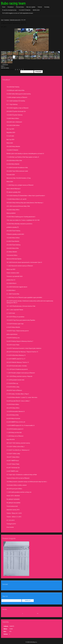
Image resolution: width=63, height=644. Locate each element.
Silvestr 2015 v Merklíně (13, 496)
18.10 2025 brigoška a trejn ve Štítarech (18, 108)
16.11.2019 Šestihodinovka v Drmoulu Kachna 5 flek (21, 306)
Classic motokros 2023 (13, 273)
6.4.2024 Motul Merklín (13, 164)
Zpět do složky (5, 68)
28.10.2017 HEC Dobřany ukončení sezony (18, 443)
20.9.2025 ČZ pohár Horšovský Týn (16, 111)
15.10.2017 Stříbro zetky (13, 454)
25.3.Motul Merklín (12, 252)
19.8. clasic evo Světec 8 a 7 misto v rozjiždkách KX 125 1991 (23, 220)
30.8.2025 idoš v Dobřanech (14, 122)
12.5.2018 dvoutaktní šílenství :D (16, 411)
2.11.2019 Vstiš (11, 313)
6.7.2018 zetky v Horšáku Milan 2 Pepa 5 (18, 394)
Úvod (4, 7)
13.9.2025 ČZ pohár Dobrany (15, 115)
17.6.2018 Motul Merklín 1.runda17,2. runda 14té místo (22, 397)
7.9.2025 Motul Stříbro (13, 118)
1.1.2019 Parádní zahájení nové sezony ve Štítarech (21, 373)
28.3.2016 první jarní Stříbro (14, 489)
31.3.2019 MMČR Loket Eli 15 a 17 (16, 359)
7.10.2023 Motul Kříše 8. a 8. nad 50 (16, 199)
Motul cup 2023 (11, 269)
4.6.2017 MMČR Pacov (13, 461)
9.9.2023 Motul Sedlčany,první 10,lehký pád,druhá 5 (21, 217)
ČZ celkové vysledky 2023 (14, 192)
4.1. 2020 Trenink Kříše (13, 294)
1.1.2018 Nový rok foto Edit (14, 433)
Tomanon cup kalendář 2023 (15, 276)
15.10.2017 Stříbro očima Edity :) (16, 447)
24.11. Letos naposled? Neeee (15, 310)
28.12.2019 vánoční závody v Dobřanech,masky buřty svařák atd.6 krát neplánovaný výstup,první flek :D (30, 302)
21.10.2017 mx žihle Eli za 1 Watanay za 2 (18, 450)
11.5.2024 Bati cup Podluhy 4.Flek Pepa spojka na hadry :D (23, 157)
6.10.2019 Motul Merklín (13, 327)
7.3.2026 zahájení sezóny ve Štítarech (17, 97)
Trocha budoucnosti (12, 506)
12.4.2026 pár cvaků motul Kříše (15, 90)
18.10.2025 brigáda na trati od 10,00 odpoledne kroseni (18, 13)
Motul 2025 (10, 143)
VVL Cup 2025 (10, 129)
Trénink (40, 7)
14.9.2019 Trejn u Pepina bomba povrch (18, 331)
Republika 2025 (11, 132)
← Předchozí (4, 64)
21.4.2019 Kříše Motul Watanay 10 (16, 355)
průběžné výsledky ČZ (13, 227)
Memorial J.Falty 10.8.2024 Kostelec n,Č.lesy (19, 178)
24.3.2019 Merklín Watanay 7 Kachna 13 (18, 362)
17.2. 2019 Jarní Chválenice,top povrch (17, 369)
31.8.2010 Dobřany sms (13, 338)
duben (20, 613)
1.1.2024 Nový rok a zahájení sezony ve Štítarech (20, 185)
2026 (24, 613)
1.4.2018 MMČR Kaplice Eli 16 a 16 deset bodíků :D (20, 425)
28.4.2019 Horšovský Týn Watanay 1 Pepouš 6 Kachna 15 (22, 352)
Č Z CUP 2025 (10, 136)
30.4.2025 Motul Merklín (13, 146)
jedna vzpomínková (12, 334)
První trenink (10, 527)
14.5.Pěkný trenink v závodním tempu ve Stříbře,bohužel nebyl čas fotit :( (27, 482)
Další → (3, 66)
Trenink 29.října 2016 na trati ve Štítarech (18, 478)
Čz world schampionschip (9, 10)
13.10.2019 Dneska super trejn (15, 324)
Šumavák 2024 (11, 175)
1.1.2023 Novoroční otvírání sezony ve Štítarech (20, 266)
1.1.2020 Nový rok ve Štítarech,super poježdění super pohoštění (24, 297)
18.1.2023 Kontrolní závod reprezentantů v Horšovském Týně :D (24, 262)
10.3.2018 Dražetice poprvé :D (15, 429)
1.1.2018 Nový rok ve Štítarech (15, 436)
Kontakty (47, 7)
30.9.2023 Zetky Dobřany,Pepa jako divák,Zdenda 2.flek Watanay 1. (25, 203)
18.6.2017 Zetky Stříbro (13, 457)
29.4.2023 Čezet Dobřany (14, 245)
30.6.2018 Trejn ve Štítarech (14, 390)
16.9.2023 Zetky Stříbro (13, 210)
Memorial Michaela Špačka (14, 259)
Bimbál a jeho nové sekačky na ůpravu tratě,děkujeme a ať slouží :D (25, 154)
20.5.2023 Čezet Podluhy (13, 231)
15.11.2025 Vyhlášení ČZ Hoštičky (16, 101)
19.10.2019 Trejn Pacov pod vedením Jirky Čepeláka (21, 320)
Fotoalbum (11, 7)
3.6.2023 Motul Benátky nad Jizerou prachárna (19, 224)
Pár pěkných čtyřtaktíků (13, 499)
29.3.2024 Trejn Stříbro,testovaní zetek (17, 171)
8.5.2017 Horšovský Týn (13, 468)
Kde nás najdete (31, 7)
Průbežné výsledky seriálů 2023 (15, 234)
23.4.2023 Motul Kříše (13, 248)
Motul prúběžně (11, 213)
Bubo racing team (13, 3)
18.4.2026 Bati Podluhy (13, 87)
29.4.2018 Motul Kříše (13, 415)
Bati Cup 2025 (10, 139)
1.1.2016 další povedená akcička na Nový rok (19, 492)
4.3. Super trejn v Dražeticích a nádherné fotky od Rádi (22, 475)
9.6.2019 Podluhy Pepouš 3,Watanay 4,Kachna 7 (20, 341)
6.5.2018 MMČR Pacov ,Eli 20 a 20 (16, 422)
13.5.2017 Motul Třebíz (13, 464)
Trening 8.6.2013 (11, 524)
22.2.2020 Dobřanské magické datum (17, 287)
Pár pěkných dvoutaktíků (13, 503)
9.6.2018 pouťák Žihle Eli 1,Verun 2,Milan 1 (18, 401)
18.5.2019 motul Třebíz (13, 345)
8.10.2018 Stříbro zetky (13, 387)
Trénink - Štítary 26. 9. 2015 (14, 513)
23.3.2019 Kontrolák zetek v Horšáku (17, 366)
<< (6, 613)
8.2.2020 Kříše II (11, 290)
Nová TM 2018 (11, 439)
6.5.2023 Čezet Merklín (13, 241)
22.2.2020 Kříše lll (11, 283)
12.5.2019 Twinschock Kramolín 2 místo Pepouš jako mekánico (24, 348)
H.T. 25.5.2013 (11, 520)
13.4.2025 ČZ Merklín (25, 10)
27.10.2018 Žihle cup (12, 383)
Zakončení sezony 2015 (15, 20)
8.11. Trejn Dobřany (12, 104)
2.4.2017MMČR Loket (12, 471)
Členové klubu (20, 7)
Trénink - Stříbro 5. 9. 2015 (14, 517)
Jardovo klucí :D (11, 280)
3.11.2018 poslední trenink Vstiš (15, 380)
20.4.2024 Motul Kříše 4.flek (14, 160)
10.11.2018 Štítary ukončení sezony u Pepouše (19, 376)
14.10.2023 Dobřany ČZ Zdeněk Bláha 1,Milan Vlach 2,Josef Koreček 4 (26, 196)
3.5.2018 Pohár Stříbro (13, 404)
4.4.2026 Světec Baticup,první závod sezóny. (19, 94)
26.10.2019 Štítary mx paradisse (15, 317)
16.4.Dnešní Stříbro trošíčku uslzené (17, 485)
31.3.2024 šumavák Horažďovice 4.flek (17, 168)
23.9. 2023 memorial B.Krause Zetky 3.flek (18, 206)
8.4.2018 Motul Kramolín (13, 418)
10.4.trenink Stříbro (12, 255)
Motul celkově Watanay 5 (14, 189)
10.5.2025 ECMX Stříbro (13, 125)
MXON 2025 (36, 10)
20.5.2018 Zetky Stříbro (13, 408)
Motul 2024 (10, 182)
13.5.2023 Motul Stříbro (13, 238)
